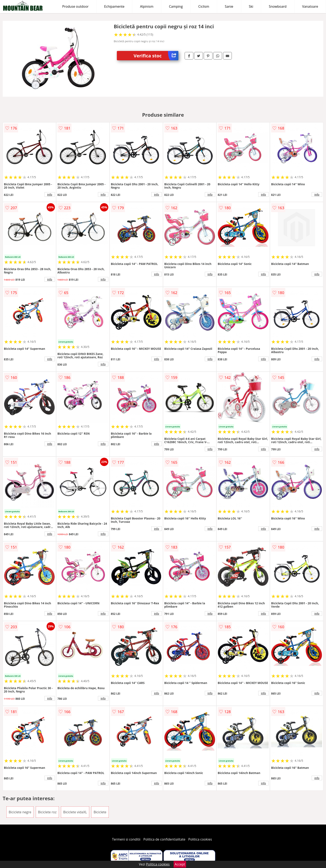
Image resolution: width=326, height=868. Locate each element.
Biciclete (100, 812)
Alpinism (147, 6)
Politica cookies (200, 839)
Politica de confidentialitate (164, 839)
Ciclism (204, 6)
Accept (180, 864)
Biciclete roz (47, 812)
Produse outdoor (75, 6)
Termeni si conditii (126, 839)
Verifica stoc (156, 56)
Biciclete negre (20, 812)
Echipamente (114, 6)
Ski (251, 6)
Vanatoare (310, 6)
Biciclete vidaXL (75, 812)
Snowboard (278, 6)
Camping (176, 6)
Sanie (229, 6)
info (50, 194)
